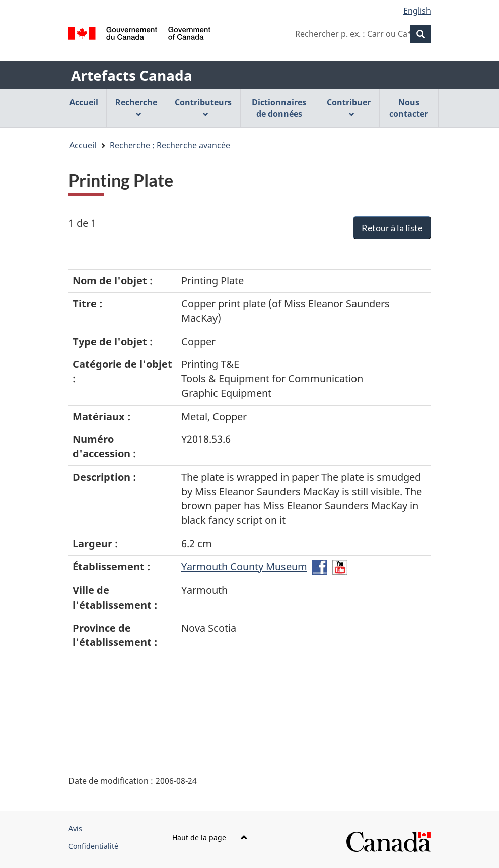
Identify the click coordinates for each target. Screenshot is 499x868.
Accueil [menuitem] (84, 102)
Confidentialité (93, 846)
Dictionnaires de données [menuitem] (279, 108)
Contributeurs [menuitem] (203, 107)
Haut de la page (210, 838)
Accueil (83, 145)
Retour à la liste (392, 228)
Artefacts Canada (132, 75)
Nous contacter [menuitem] (409, 108)
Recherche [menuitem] (136, 107)
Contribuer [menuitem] (349, 107)
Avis (75, 828)
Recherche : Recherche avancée (170, 145)
